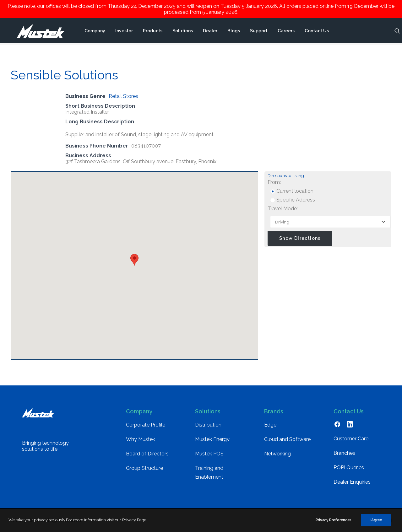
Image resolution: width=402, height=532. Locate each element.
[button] (397, 32)
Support (258, 32)
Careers (286, 32)
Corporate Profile (146, 425)
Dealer (210, 32)
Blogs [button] (233, 32)
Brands (274, 411)
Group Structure (144, 468)
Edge (270, 425)
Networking (277, 454)
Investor (124, 32)
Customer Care (351, 439)
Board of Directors (147, 454)
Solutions (182, 32)
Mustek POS (209, 454)
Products (152, 32)
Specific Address (293, 200)
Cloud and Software (287, 439)
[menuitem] (95, 32)
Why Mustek (141, 439)
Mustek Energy (212, 439)
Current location (292, 191)
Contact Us (316, 32)
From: (274, 182)
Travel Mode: (283, 209)
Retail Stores (123, 96)
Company (95, 32)
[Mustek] (38, 32)
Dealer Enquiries (352, 482)
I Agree (376, 524)
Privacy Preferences (334, 524)
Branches (344, 453)
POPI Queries (349, 468)
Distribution (208, 425)
